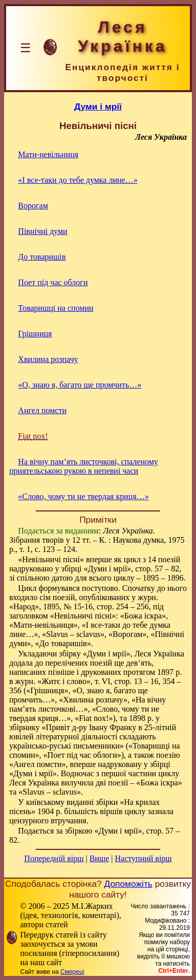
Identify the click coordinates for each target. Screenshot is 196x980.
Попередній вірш (54, 858)
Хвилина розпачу (48, 359)
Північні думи (42, 231)
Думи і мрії (98, 106)
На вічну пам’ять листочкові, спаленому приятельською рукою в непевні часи (84, 466)
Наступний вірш (144, 858)
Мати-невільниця (48, 154)
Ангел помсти (42, 410)
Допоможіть (128, 884)
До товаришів (42, 257)
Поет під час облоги (53, 282)
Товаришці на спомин (56, 308)
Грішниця (35, 334)
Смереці (72, 972)
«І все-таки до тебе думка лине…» (78, 180)
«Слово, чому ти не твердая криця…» (83, 496)
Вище (100, 858)
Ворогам (33, 206)
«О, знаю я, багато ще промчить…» (80, 385)
